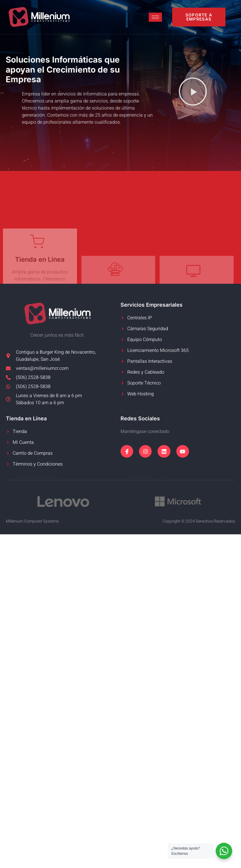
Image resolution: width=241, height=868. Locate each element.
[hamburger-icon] (155, 17)
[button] (193, 92)
